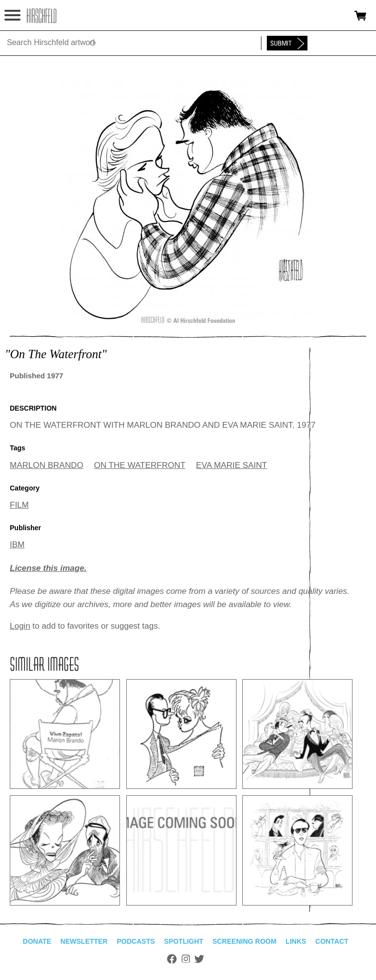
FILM (19, 505)
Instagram (186, 959)
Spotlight (184, 941)
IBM (17, 545)
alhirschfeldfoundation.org (42, 16)
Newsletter (84, 941)
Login (20, 626)
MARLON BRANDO (47, 465)
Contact (332, 941)
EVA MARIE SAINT (231, 465)
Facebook (172, 959)
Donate (37, 941)
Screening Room (245, 941)
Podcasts (136, 941)
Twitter (199, 959)
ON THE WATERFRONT (140, 465)
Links (296, 941)
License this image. (48, 568)
